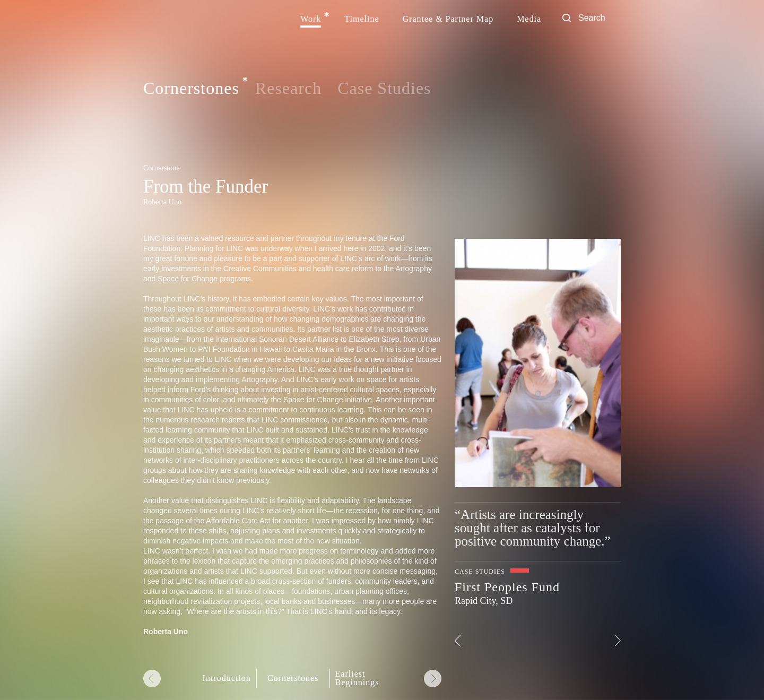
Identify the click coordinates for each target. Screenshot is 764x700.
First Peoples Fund (507, 587)
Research (288, 88)
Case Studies (384, 88)
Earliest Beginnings (357, 678)
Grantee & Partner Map (448, 19)
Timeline (362, 19)
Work (311, 19)
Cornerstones (191, 89)
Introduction (227, 678)
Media (529, 19)
